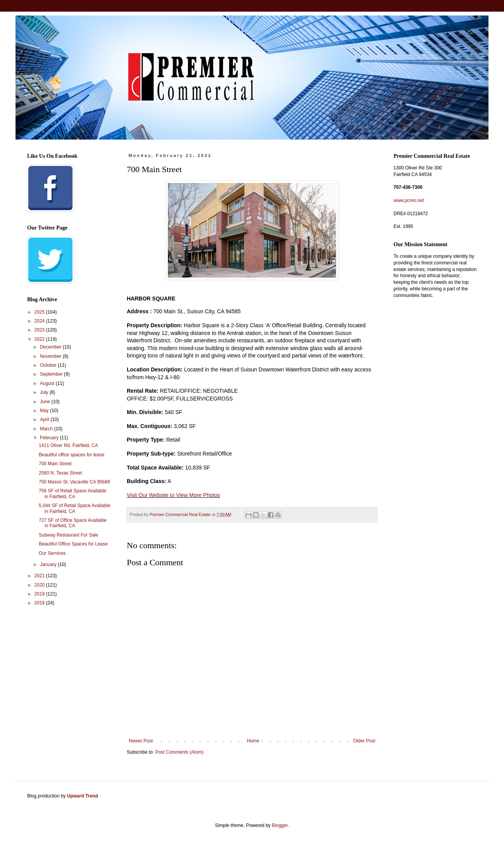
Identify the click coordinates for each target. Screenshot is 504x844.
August (48, 383)
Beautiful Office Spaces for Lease (73, 544)
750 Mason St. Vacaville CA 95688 (74, 482)
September (52, 374)
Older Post (364, 741)
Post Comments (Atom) (179, 752)
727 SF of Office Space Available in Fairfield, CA (73, 523)
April (45, 419)
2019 (40, 594)
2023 (40, 330)
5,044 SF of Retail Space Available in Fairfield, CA (75, 508)
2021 (40, 576)
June (46, 402)
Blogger (280, 825)
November (51, 356)
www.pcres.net (409, 200)
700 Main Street (55, 464)
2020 (40, 585)
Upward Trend (83, 796)
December (51, 347)
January (49, 564)
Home (253, 741)
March (47, 429)
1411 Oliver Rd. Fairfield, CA (68, 445)
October (49, 365)
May (45, 411)
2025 (40, 312)
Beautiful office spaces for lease (72, 455)
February (50, 438)
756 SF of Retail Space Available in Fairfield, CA (73, 494)
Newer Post (141, 741)
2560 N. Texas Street (60, 473)
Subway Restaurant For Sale (68, 535)
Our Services (52, 553)
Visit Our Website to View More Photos (173, 495)
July (45, 392)
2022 (40, 339)
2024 (40, 321)
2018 (40, 603)
